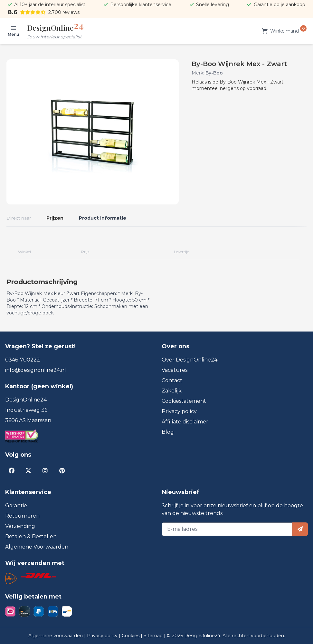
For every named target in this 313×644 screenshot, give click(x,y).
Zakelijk (172, 391)
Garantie (16, 505)
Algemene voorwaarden (56, 636)
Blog (168, 432)
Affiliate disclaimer (185, 422)
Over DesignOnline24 (190, 360)
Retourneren (22, 516)
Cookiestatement (184, 401)
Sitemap (154, 636)
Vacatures (175, 370)
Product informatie (103, 218)
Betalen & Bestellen (31, 536)
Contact (172, 380)
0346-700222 (23, 360)
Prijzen (55, 218)
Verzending (20, 526)
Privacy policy (179, 411)
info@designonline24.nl (36, 370)
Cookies (131, 636)
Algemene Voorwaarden (37, 547)
